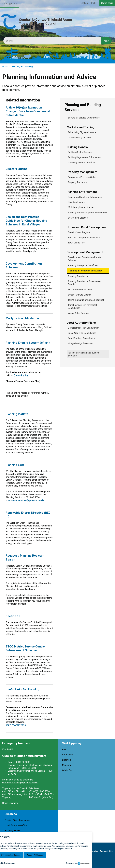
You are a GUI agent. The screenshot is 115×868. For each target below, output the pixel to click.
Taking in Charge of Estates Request (86, 300)
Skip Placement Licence (80, 290)
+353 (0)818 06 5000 (39, 791)
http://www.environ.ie (16, 725)
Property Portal (12, 830)
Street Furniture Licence (80, 295)
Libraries (66, 760)
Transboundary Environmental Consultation (82, 307)
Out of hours (107, 3)
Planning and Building (22, 66)
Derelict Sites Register (79, 232)
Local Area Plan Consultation (82, 333)
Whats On (67, 770)
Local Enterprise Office (16, 825)
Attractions (67, 755)
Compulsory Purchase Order (82, 177)
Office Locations (10, 803)
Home (5, 66)
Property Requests (77, 182)
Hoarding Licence (77, 202)
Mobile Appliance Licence (81, 207)
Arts (64, 749)
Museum (66, 765)
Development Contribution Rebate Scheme (85, 259)
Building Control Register (80, 152)
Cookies (94, 851)
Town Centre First (77, 243)
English (84, 3)
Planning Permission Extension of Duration (85, 283)
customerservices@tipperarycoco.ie (26, 500)
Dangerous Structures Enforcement (85, 197)
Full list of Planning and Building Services (84, 354)
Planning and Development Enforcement (88, 213)
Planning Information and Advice (85, 271)
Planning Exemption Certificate (83, 265)
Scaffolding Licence (78, 218)
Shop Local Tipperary (15, 836)
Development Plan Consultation (83, 328)
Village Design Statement (80, 343)
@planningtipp (21, 375)
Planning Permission (78, 276)
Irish (93, 3)
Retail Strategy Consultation (82, 338)
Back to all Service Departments (84, 118)
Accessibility (106, 851)
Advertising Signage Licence (82, 132)
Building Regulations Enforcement (85, 157)
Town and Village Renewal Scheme (85, 238)
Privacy (85, 851)
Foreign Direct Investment (17, 820)
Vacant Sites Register (79, 313)
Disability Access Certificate (82, 163)
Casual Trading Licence (79, 138)
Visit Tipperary (9, 4)
